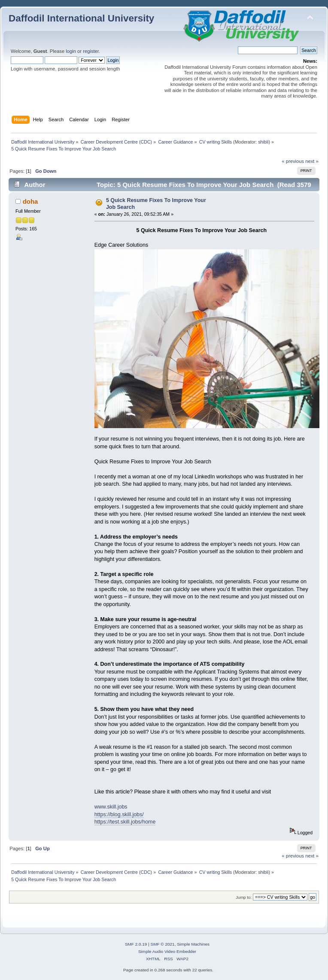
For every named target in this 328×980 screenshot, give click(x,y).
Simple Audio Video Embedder (167, 951)
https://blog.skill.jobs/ (119, 815)
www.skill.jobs (111, 807)
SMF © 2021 (163, 944)
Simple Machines (193, 944)
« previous (293, 161)
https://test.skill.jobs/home (125, 822)
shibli (263, 142)
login (71, 51)
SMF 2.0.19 (136, 944)
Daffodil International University (81, 18)
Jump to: (244, 897)
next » (312, 161)
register (91, 51)
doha (30, 201)
